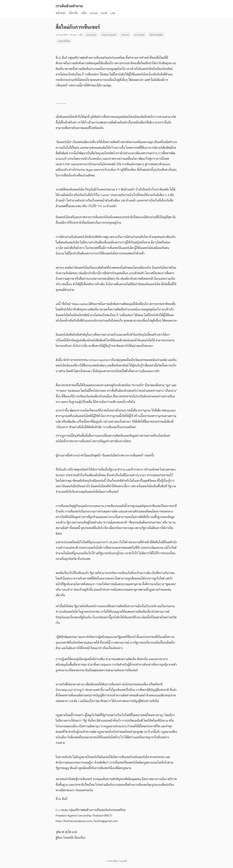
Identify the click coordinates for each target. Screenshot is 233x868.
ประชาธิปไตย (64, 41)
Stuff (104, 13)
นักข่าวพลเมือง (156, 35)
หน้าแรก (61, 13)
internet (125, 35)
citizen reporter (109, 35)
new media (139, 35)
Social (94, 13)
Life (113, 13)
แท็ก (84, 13)
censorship (91, 35)
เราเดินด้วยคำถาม (69, 6)
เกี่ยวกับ (74, 13)
